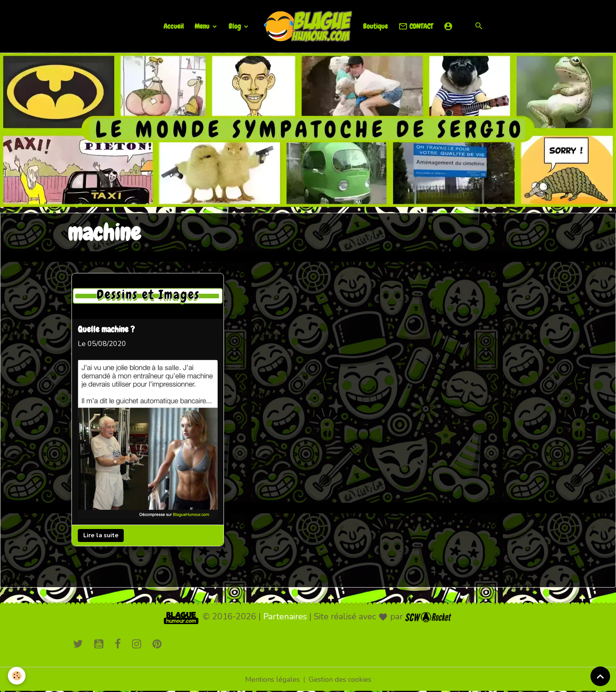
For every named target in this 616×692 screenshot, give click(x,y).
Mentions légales (272, 679)
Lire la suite (101, 535)
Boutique (375, 26)
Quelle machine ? (106, 330)
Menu (203, 26)
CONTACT (416, 27)
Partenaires (285, 617)
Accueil (174, 26)
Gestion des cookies (340, 679)
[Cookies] (17, 676)
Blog (236, 26)
